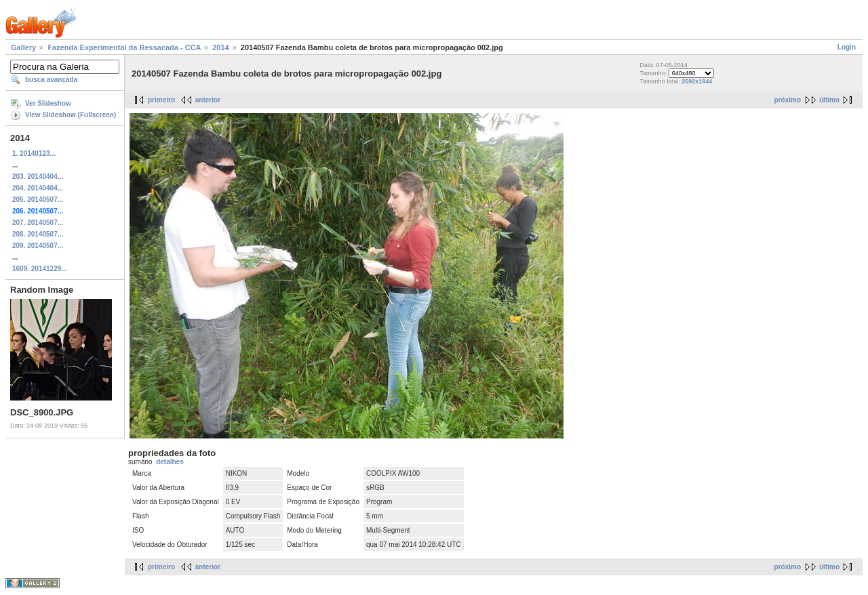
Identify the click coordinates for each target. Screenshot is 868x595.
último (829, 100)
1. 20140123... (34, 153)
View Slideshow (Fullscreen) (71, 115)
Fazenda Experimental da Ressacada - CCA (124, 47)
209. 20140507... (38, 246)
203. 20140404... (38, 177)
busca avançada (51, 80)
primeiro (161, 100)
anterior (208, 100)
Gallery (23, 47)
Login (847, 47)
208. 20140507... (38, 234)
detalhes (170, 462)
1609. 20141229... (40, 269)
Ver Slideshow (48, 103)
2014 (220, 47)
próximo (788, 100)
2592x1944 (697, 81)
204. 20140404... (38, 188)
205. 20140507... (38, 200)
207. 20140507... (38, 223)
